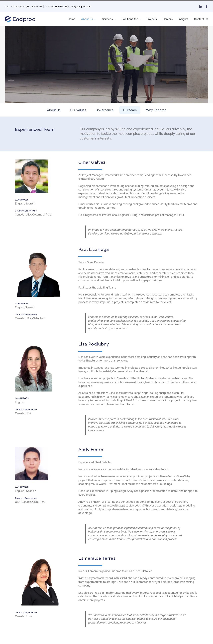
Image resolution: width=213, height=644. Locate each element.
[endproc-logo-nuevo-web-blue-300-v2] (20, 17)
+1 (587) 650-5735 (33, 6)
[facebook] (207, 6)
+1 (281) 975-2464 (59, 6)
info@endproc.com (81, 6)
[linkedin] (201, 6)
